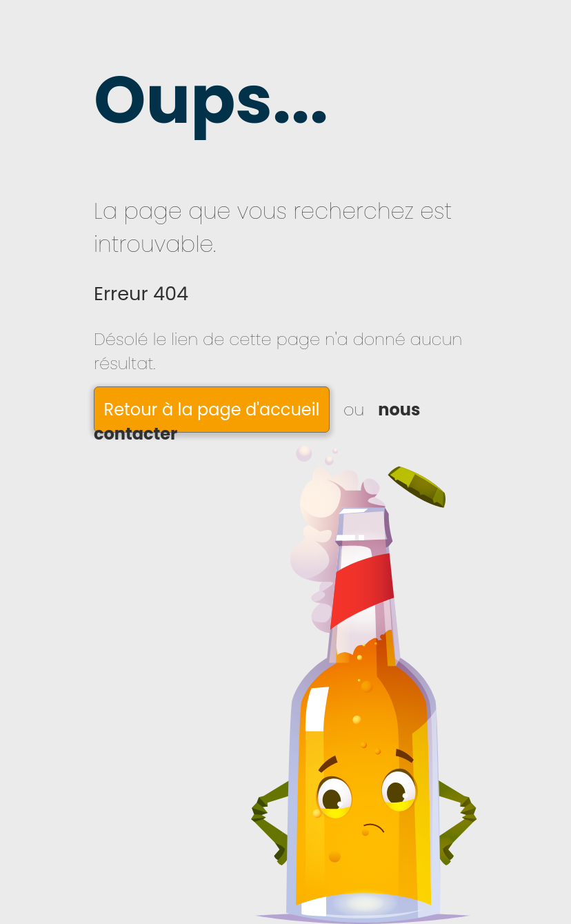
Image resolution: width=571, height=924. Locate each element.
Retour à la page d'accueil (212, 410)
